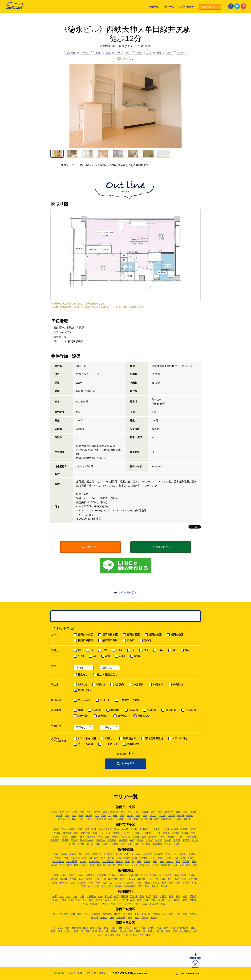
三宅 (169, 900)
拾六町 (83, 862)
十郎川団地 (72, 862)
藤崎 (168, 931)
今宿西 (192, 854)
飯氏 (81, 854)
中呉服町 (171, 837)
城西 (53, 931)
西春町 (74, 841)
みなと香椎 (107, 886)
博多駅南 (123, 841)
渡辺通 (187, 819)
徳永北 (170, 862)
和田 (163, 904)
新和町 (176, 833)
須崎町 (185, 833)
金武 (119, 858)
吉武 (195, 865)
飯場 (92, 928)
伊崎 (75, 812)
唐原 (163, 879)
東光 (144, 837)
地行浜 (89, 816)
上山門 (127, 858)
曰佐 (100, 897)
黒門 (153, 812)
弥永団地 (95, 904)
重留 (193, 928)
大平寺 (163, 897)
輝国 (115, 816)
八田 (91, 883)
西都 (183, 858)
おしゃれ (71, 53)
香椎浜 (144, 875)
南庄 (100, 935)
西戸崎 (73, 879)
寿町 (76, 833)
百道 (125, 935)
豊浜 (178, 862)
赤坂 (55, 812)
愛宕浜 (64, 854)
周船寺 (119, 862)
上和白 (192, 875)
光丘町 (158, 841)
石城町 (56, 837)
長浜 (145, 816)
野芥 (138, 931)
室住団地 (109, 935)
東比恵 (195, 841)
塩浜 (81, 879)
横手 (120, 904)
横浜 (188, 865)
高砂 (104, 816)
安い (128, 53)
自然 (169, 53)
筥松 (73, 883)
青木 (64, 829)
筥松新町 (82, 883)
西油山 (114, 931)
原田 (98, 883)
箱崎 (55, 883)
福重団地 (101, 865)
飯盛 (88, 854)
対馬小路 (125, 837)
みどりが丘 (94, 886)
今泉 (82, 812)
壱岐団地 (97, 854)
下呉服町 (147, 833)
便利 (98, 53)
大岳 (63, 875)
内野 (113, 928)
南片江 (145, 918)
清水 (155, 897)
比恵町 (149, 841)
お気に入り (128, 59)
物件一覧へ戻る (128, 593)
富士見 (112, 865)
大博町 (65, 837)
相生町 (56, 829)
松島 (171, 883)
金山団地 (96, 914)
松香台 (156, 883)
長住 (91, 900)
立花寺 (168, 844)
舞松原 (147, 883)
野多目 (117, 900)
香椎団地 (122, 875)
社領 (104, 879)
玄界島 (168, 858)
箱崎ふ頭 (64, 883)
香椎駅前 (90, 875)
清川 (137, 812)
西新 (131, 931)
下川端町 (136, 833)
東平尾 (72, 844)
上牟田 (166, 829)
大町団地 (93, 858)
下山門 (191, 858)
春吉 (74, 819)
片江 (87, 914)
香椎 (81, 875)
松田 (178, 883)
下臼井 (125, 833)
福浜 (111, 819)
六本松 (178, 819)
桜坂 (178, 812)
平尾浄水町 (100, 819)
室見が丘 (145, 865)
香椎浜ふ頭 (155, 875)
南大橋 (161, 900)
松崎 (164, 883)
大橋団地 (91, 897)
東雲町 (116, 833)
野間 (125, 900)
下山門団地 (58, 862)
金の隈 (125, 829)
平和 (129, 819)
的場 (153, 900)
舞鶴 (136, 819)
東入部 (160, 931)
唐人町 (130, 816)
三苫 (83, 886)
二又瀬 (117, 883)
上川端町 (144, 829)
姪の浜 (155, 865)
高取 (88, 931)
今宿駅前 (159, 854)
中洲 (180, 837)
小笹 (130, 812)
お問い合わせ (186, 7)
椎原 (166, 928)
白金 (74, 816)
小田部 (151, 928)
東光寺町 (153, 837)
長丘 (84, 900)
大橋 (82, 897)
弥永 (85, 904)
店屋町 (136, 837)
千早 (149, 879)
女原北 (135, 865)
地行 (81, 816)
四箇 (173, 928)
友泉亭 (154, 918)
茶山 (144, 914)
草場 (153, 858)
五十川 (134, 897)
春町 (132, 841)
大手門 (97, 812)
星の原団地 (185, 931)
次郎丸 (68, 931)
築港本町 (91, 837)
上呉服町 (155, 829)
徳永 (162, 862)
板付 (80, 829)
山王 (108, 833)
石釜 (99, 928)
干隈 (130, 918)
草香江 (145, 812)
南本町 (106, 844)
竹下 (82, 837)
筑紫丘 (56, 900)
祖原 (76, 931)
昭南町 (166, 833)
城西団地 (107, 914)
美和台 (119, 886)
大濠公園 (114, 812)
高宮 (178, 897)
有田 (67, 928)
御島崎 (186, 883)
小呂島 (111, 858)
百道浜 (134, 935)
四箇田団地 (183, 928)
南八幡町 (96, 844)
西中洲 (180, 816)
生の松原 (108, 854)
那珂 (162, 837)
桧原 (139, 900)
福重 (92, 865)
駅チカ (181, 53)
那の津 (162, 816)
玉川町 (193, 897)
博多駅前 (100, 841)
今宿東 (58, 858)
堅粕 (117, 829)
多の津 (141, 879)
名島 (177, 879)
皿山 (142, 897)
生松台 (119, 854)
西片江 (193, 914)
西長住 (108, 900)
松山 (137, 918)
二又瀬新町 (129, 883)
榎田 (94, 829)
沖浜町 (109, 829)
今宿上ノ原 (171, 854)
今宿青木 (147, 854)
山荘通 (193, 812)
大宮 (123, 812)
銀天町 (193, 829)
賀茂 (143, 928)
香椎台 (112, 875)
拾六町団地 (94, 862)
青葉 (56, 875)
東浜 (105, 883)
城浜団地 (113, 879)
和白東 (164, 886)
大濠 (105, 812)
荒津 (61, 812)
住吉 (193, 833)
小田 (176, 858)
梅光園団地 (64, 819)
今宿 (138, 854)
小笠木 (128, 928)
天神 (122, 816)
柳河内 (105, 904)
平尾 (81, 819)
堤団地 (156, 914)
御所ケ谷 (169, 812)
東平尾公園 (83, 844)
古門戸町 (85, 833)
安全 (139, 53)
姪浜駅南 (165, 865)
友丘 (164, 914)
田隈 (95, 931)
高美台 (123, 879)
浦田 (87, 829)
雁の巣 (55, 879)
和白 (147, 886)
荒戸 (68, 812)
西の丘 (55, 865)
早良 (159, 928)
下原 (97, 879)
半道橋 (140, 841)
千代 (100, 837)
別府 (112, 918)
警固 (160, 812)
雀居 (95, 833)
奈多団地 (193, 879)
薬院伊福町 (167, 819)
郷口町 (64, 879)
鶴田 (64, 900)
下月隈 (157, 833)
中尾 (77, 900)
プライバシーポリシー (97, 973)
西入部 (186, 862)
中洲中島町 (190, 837)
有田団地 (76, 928)
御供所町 (67, 833)
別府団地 (121, 918)
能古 (69, 865)
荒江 (55, 914)
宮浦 (120, 865)
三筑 (101, 833)
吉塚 (148, 844)
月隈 (107, 837)
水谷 (194, 883)
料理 (159, 53)
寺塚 (71, 900)
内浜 (84, 858)
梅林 (80, 914)
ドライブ (85, 53)
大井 (101, 829)
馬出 (139, 883)
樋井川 (95, 918)
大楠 (75, 897)
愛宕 (56, 854)
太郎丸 (147, 862)
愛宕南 (73, 854)
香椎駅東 (102, 875)
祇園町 (184, 829)
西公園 (171, 816)
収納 (118, 53)
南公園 (148, 819)
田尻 (139, 862)
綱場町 (115, 837)
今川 (89, 812)
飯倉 (73, 914)
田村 (101, 931)
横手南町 (129, 904)
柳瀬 (113, 904)
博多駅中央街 (87, 841)
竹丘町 (74, 837)
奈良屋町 (55, 841)
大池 (68, 897)
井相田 (72, 829)
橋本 (76, 865)
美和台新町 (130, 886)
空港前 (57, 833)
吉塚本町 (158, 844)
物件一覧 (169, 7)
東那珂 (186, 841)
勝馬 (177, 875)
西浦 (194, 862)
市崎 (61, 897)
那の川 (153, 816)
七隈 (185, 914)
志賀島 (89, 879)
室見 (119, 935)
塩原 (148, 897)
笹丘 (185, 812)
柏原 (116, 897)
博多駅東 (112, 841)
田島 (137, 914)
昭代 (60, 931)
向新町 (177, 900)
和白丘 (155, 886)
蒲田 (184, 875)
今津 (66, 858)
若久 (145, 904)
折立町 (108, 897)
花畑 (132, 900)
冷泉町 (177, 844)
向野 (185, 900)
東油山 (104, 918)
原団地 (151, 931)
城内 (67, 816)
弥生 (142, 935)
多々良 (132, 879)
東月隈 (177, 841)
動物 (108, 53)
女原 (127, 865)
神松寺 (117, 914)
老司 (138, 904)
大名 (97, 816)
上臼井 (134, 829)
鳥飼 (138, 816)
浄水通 (59, 816)
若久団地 (154, 904)
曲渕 (195, 931)
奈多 (184, 879)
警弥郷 (124, 897)
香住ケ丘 (168, 875)
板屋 (106, 928)
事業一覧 (154, 7)
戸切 (155, 862)
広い (149, 53)
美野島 (115, 844)
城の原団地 (108, 862)
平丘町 (89, 819)
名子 (170, 879)
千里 (127, 862)
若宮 (140, 886)
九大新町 (144, 858)
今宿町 (182, 854)
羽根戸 (84, 865)
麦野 (123, 844)
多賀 (185, 897)
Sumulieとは (76, 973)
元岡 (174, 865)
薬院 (156, 819)
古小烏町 (120, 819)
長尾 (178, 914)
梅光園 (190, 816)
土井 (156, 879)
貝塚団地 (72, 875)
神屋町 (175, 829)
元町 (130, 844)
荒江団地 (64, 914)
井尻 (55, 897)
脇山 (148, 935)
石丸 (127, 854)
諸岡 (137, 844)
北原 (135, 858)
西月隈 (65, 841)
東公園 (168, 841)
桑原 (160, 858)
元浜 (181, 865)
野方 (63, 865)
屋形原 (193, 900)
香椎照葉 (134, 875)
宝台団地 (128, 914)
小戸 (103, 858)
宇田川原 (75, 858)
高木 (171, 897)
